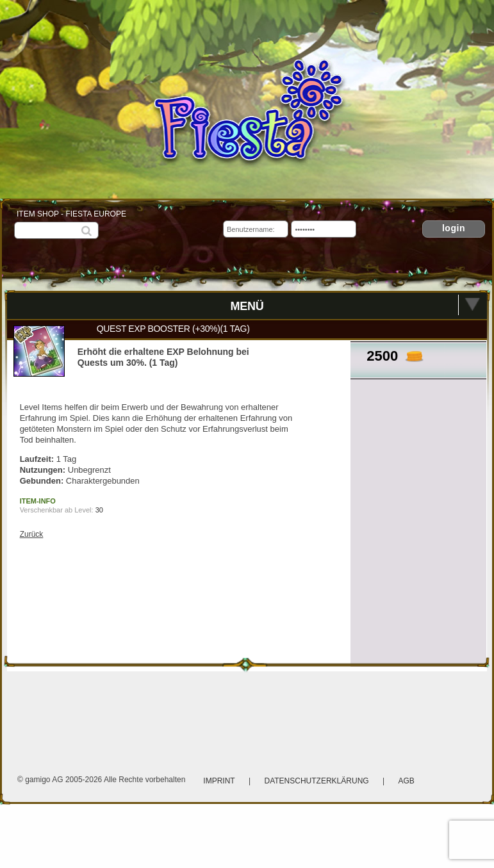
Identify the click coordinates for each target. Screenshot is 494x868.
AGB (406, 781)
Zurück (32, 534)
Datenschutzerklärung (318, 781)
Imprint (219, 781)
